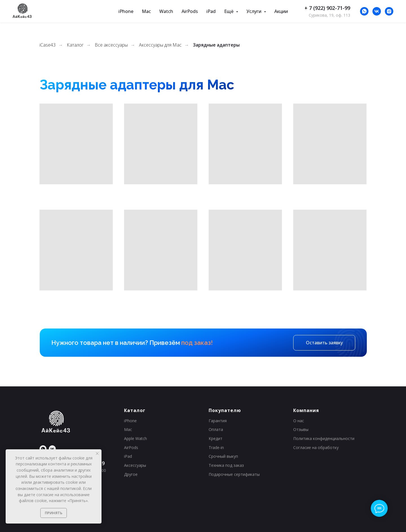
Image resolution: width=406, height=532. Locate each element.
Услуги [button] (254, 11)
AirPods (190, 11)
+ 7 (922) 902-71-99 (327, 8)
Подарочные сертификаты (234, 474)
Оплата (216, 429)
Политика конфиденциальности (324, 438)
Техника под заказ (226, 465)
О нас (299, 421)
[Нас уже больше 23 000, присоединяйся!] (377, 11)
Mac (146, 11)
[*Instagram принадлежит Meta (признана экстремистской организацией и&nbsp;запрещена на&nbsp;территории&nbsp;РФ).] (389, 11)
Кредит (216, 438)
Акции (281, 11)
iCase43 (48, 45)
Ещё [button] (229, 11)
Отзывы (301, 429)
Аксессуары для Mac (160, 45)
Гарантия (218, 421)
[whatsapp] (364, 11)
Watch (166, 11)
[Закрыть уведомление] (97, 454)
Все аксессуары (111, 45)
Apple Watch (135, 438)
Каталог (75, 45)
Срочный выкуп (223, 456)
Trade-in (216, 447)
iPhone (126, 11)
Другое (131, 474)
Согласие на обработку (316, 447)
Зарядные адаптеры (216, 45)
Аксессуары (135, 465)
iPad (211, 11)
